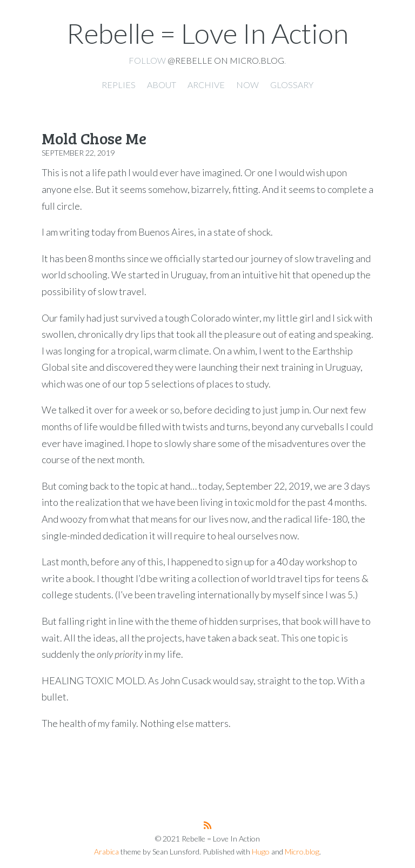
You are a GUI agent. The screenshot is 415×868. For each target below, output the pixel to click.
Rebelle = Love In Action (207, 33)
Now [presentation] (247, 85)
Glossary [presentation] (292, 85)
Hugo (261, 852)
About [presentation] (162, 85)
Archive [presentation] (206, 85)
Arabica (106, 852)
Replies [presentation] (119, 85)
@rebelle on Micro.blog (226, 60)
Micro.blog (302, 852)
